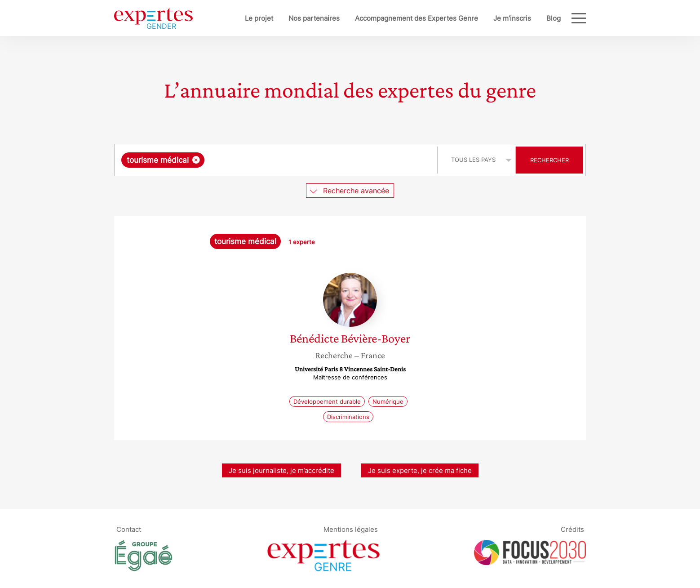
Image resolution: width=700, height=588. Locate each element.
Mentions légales (351, 529)
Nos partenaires (314, 18)
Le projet (259, 18)
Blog (554, 18)
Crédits (572, 529)
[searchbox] (299, 160)
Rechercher (549, 160)
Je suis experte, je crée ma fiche (420, 470)
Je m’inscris (512, 18)
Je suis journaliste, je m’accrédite (281, 470)
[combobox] (277, 160)
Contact (129, 529)
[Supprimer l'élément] (196, 160)
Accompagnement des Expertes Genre (416, 18)
